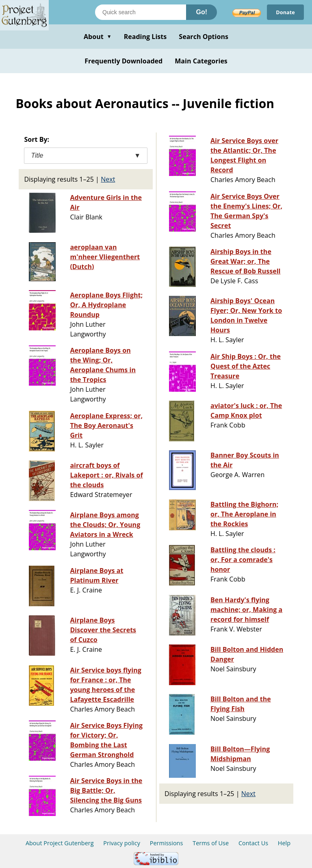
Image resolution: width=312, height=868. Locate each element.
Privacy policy (122, 843)
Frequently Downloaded (123, 61)
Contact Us (253, 843)
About (98, 37)
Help (284, 843)
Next (108, 179)
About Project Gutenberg (60, 843)
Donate (284, 12)
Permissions (167, 843)
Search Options (204, 37)
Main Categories (201, 61)
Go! (201, 12)
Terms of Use (211, 843)
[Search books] (141, 12)
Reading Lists (145, 37)
